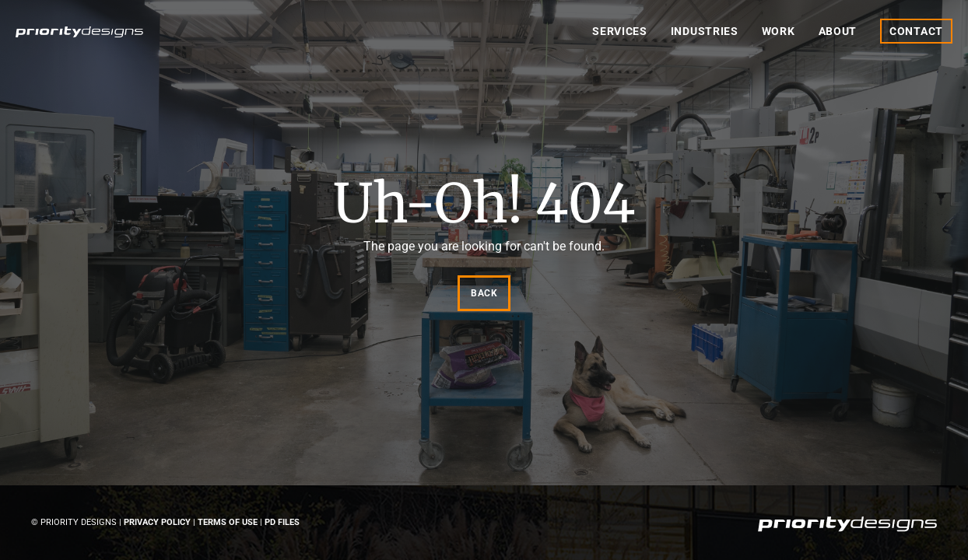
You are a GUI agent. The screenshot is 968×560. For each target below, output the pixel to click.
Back (484, 293)
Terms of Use (228, 522)
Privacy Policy (157, 522)
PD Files (282, 522)
